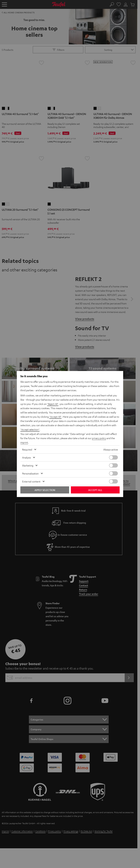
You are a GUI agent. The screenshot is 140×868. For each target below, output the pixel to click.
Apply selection (45, 490)
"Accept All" (56, 417)
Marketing (28, 465)
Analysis (26, 457)
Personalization (30, 473)
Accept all (95, 490)
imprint (24, 442)
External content (31, 481)
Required (27, 449)
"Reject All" (53, 404)
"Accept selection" (30, 430)
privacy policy (99, 438)
